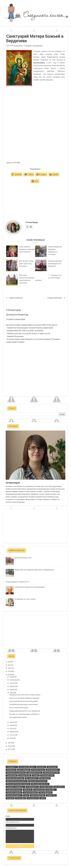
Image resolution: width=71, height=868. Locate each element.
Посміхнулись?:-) (32, 787)
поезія (43, 798)
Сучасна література (30, 793)
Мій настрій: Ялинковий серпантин (18, 784)
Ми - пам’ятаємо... (32, 778)
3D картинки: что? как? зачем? (25, 599)
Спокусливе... (51, 790)
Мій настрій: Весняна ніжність (17, 781)
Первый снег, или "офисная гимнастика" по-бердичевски (34, 570)
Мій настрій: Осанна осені (38, 781)
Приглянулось (59, 787)
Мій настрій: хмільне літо (40, 784)
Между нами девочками (15, 778)
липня (12, 693)
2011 (10, 749)
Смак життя (28, 790)
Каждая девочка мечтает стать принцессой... (25, 711)
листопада (13, 680)
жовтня (12, 683)
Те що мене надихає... (14, 795)
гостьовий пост (33, 798)
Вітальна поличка (38, 770)
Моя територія (45, 778)
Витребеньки (11, 770)
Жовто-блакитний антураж (19, 708)
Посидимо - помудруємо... (15, 787)
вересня (13, 686)
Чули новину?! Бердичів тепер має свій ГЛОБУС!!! (27, 249)
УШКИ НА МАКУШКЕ (37, 795)
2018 (10, 662)
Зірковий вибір (12, 775)
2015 (10, 671)
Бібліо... (33, 767)
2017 (10, 665)
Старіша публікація (55, 298)
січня (12, 738)
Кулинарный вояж (47, 775)
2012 (10, 746)
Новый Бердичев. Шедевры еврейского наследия (55, 250)
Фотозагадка (20, 798)
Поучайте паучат (46, 787)
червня (12, 722)
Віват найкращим (24, 770)
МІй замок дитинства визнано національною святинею (27, 279)
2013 (10, 743)
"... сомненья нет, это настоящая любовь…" (49, 278)
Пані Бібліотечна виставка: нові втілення (23, 704)
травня (12, 725)
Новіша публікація (16, 298)
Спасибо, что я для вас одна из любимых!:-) (24, 714)
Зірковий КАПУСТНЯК (51, 773)
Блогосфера (24, 767)
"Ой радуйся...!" (12, 767)
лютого (12, 735)
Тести (26, 795)
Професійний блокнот (14, 790)
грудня (12, 677)
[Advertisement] (35, 206)
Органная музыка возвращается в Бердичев (55, 263)
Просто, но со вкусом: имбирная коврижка (24, 698)
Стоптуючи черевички (14, 793)
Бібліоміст (42, 767)
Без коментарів (37, 46)
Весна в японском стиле (23, 558)
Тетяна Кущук (18, 46)
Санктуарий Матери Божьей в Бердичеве (24, 701)
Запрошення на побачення (16, 773)
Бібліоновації (52, 767)
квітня (12, 728)
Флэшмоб (10, 798)
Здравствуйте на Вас (34, 773)
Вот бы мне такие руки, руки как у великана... (26, 263)
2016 (10, 668)
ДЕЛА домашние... (53, 770)
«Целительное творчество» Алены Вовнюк (30, 587)
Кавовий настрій (25, 775)
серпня (12, 690)
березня (13, 732)
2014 (10, 675)
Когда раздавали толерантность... (18, 582)
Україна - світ (51, 795)
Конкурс (36, 775)
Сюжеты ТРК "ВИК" (13, 163)
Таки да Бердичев (45, 793)
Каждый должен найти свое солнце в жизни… (25, 695)
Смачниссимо (39, 790)
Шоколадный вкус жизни (18, 717)
